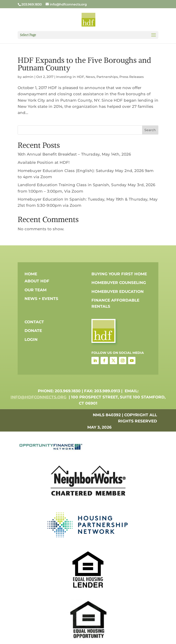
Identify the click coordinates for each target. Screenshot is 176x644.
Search (150, 130)
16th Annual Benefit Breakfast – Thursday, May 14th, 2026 (74, 154)
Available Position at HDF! (44, 162)
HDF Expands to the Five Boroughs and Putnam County (84, 64)
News (90, 77)
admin (28, 77)
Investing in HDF (70, 77)
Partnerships (107, 77)
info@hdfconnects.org (38, 397)
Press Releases (132, 77)
